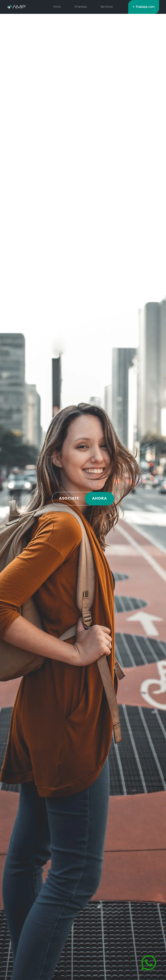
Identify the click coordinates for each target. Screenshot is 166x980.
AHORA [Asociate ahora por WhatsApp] (100, 499)
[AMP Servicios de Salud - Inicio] (22, 7)
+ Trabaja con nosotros (144, 9)
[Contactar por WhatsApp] (149, 963)
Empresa (81, 7)
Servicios (107, 7)
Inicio (57, 7)
